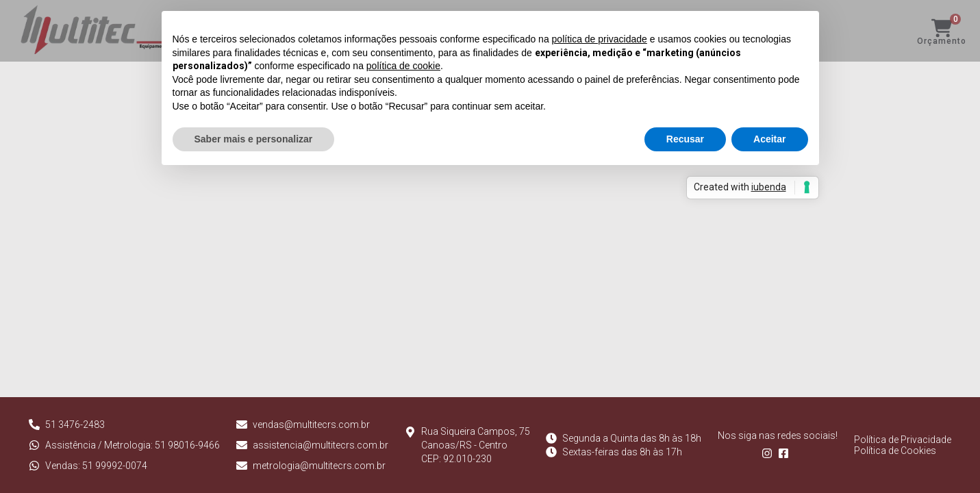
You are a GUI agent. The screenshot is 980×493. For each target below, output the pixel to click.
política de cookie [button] (403, 66)
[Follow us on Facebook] (786, 455)
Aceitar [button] (769, 139)
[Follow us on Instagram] (770, 455)
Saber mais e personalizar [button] (254, 139)
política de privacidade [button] (600, 39)
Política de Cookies (895, 451)
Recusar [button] (685, 139)
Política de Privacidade (903, 440)
